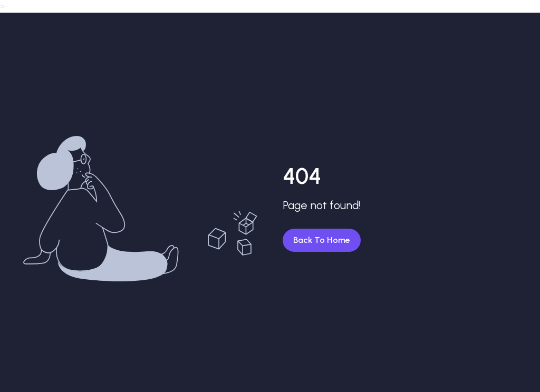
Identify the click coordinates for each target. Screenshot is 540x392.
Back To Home (322, 240)
